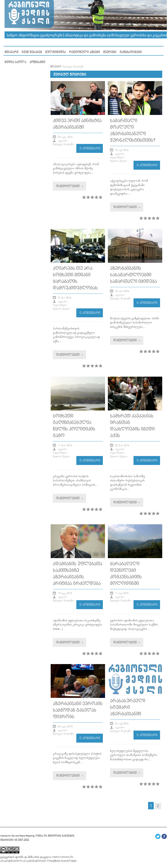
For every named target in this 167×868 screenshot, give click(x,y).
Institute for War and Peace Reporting (17, 836)
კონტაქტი (37, 62)
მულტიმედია (56, 52)
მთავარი (12, 52)
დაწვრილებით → (70, 186)
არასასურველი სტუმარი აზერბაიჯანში (128, 707)
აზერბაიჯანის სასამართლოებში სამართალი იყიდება (133, 275)
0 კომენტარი (90, 148)
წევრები (110, 52)
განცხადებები (131, 52)
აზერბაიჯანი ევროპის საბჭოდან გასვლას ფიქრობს (78, 710)
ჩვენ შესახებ (32, 52)
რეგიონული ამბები (85, 52)
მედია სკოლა (15, 62)
